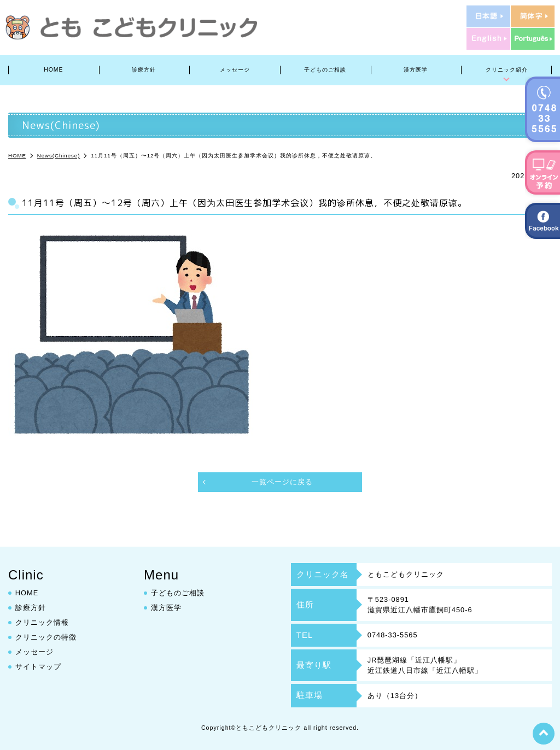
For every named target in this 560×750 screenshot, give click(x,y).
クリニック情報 (42, 622)
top (544, 734)
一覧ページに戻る (282, 482)
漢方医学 (416, 70)
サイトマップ (38, 667)
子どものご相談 (325, 70)
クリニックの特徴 (46, 637)
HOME (53, 70)
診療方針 (144, 70)
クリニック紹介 (507, 70)
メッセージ (235, 70)
